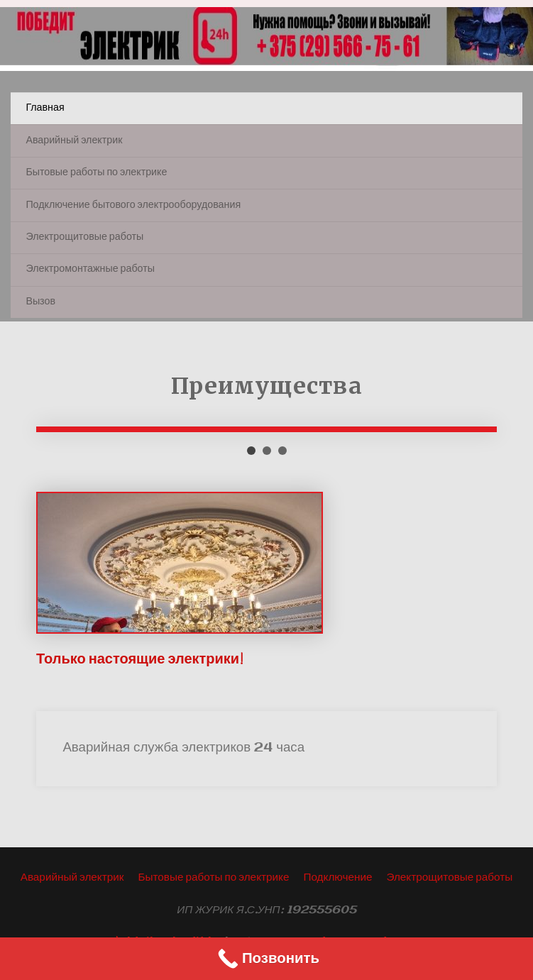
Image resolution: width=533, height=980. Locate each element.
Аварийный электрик (74, 141)
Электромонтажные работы (90, 269)
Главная (45, 108)
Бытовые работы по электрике (96, 173)
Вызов (40, 302)
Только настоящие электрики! (140, 660)
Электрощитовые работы (84, 237)
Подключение (337, 878)
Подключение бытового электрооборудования (133, 205)
